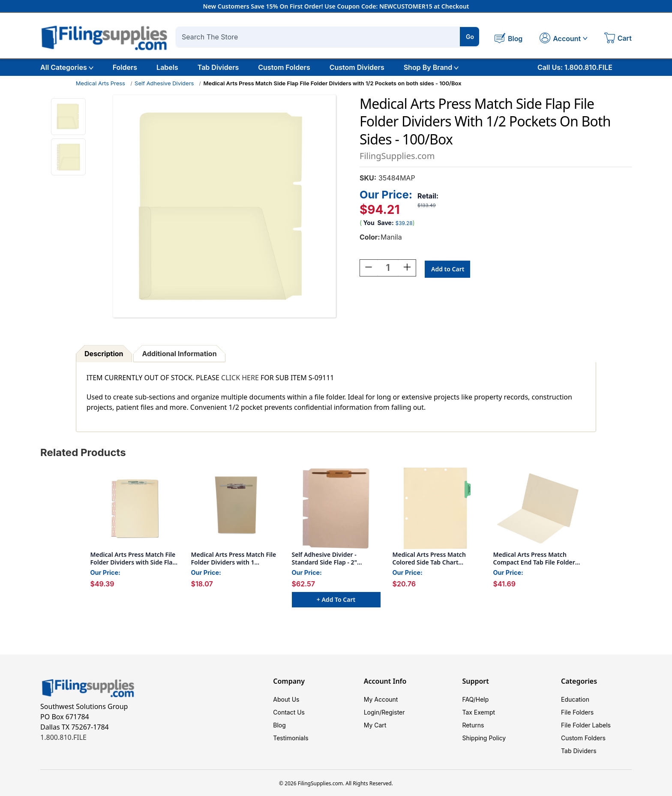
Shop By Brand (431, 67)
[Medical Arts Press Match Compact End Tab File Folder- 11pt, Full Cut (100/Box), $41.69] (538, 508)
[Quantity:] (388, 269)
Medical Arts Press (100, 83)
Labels (167, 67)
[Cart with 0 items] (618, 39)
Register (393, 712)
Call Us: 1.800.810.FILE (575, 67)
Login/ (373, 712)
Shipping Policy (484, 738)
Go (470, 37)
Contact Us (289, 712)
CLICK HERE (240, 378)
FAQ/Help (475, 699)
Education (575, 699)
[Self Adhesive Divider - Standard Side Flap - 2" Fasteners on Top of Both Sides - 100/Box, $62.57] (336, 508)
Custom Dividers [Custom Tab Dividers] (357, 67)
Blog (279, 725)
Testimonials (291, 738)
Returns (473, 725)
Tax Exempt (478, 712)
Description (104, 354)
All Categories (67, 67)
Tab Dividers (218, 67)
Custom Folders (284, 67)
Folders (125, 67)
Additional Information (179, 354)
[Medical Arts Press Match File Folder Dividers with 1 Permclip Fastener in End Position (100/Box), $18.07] (235, 508)
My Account (381, 699)
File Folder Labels (586, 725)
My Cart (375, 725)
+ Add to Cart (336, 599)
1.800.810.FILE (63, 737)
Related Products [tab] (83, 452)
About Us (286, 699)
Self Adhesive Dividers (164, 83)
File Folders (577, 712)
